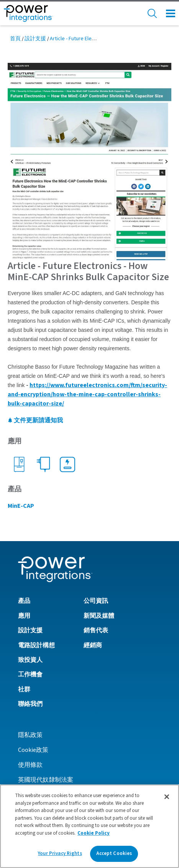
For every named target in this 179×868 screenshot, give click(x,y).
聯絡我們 (30, 704)
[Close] (167, 797)
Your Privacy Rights (60, 853)
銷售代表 (96, 630)
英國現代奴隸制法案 (46, 780)
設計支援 (35, 39)
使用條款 (30, 765)
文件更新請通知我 (35, 420)
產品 (24, 601)
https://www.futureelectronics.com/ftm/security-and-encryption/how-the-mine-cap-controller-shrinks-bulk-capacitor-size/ (87, 394)
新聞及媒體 (99, 616)
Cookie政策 (33, 750)
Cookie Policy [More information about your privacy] (94, 833)
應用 (24, 616)
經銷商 (93, 645)
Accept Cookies (114, 853)
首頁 (15, 39)
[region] (89, 826)
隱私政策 (30, 735)
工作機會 (30, 674)
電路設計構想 (36, 645)
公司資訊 (96, 601)
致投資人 (30, 660)
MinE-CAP (21, 506)
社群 (24, 689)
